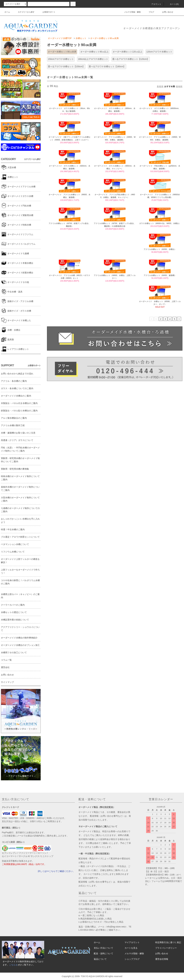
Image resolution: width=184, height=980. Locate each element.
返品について (100, 959)
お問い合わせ (166, 12)
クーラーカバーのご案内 (13, 605)
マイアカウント (132, 942)
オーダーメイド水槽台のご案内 (16, 396)
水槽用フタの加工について (14, 653)
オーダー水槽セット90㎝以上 (95, 52)
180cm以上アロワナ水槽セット (93, 59)
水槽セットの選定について (14, 612)
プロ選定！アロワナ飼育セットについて (20, 537)
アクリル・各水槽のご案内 (14, 381)
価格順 (179, 86)
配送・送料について (103, 953)
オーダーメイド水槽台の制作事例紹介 (19, 638)
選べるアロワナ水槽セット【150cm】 (66, 66)
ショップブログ (132, 959)
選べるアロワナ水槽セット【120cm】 (131, 59)
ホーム (7, 12)
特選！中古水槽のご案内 (13, 529)
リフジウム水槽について (13, 552)
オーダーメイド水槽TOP (60, 38)
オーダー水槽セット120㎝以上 (127, 52)
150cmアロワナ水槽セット (61, 59)
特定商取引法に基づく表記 (168, 942)
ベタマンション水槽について (15, 544)
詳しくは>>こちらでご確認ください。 (56, 871)
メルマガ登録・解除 (131, 12)
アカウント (155, 4)
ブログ (150, 12)
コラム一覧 (6, 660)
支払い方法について (103, 948)
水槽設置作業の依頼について (15, 620)
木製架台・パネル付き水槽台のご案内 (19, 403)
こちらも (13, 965)
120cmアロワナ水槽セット (159, 52)
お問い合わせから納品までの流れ (17, 374)
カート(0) (172, 4)
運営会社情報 (162, 959)
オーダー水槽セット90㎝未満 (104, 38)
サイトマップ (7, 682)
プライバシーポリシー (166, 948)
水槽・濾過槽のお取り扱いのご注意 (18, 433)
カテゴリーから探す (24, 12)
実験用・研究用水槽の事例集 (15, 469)
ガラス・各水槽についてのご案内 (17, 388)
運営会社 (5, 667)
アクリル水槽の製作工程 (13, 425)
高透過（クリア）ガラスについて (17, 440)
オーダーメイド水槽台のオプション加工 (20, 645)
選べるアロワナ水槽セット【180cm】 (107, 66)
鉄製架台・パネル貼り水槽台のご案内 (19, 411)
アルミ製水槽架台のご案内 (14, 418)
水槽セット (81, 38)
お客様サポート (47, 12)
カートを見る (131, 948)
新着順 (160, 86)
